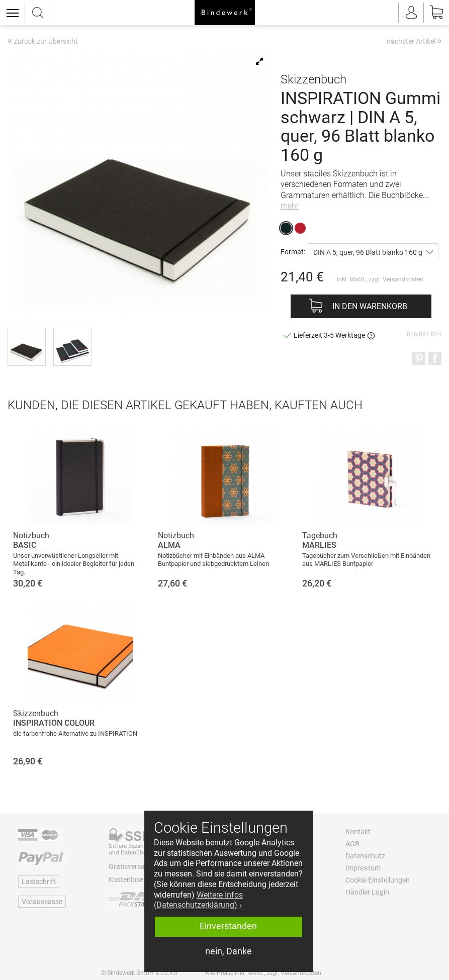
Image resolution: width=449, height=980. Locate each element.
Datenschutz (365, 856)
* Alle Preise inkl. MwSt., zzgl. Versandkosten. (262, 973)
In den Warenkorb (370, 306)
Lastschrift (39, 881)
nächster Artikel (414, 41)
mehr (290, 206)
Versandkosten (403, 279)
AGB (352, 844)
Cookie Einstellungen (378, 880)
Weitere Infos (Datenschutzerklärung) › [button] (198, 900)
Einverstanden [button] (228, 926)
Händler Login (367, 892)
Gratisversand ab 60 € (143, 866)
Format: (293, 252)
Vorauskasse (42, 902)
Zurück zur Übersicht (43, 42)
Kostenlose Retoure (139, 879)
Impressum (363, 868)
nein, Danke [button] (229, 951)
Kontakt (358, 832)
